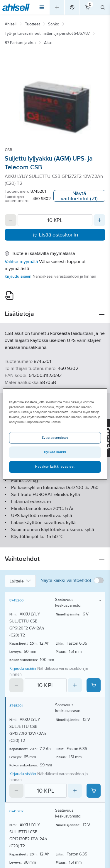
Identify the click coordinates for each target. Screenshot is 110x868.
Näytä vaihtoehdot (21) (79, 196)
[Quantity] (55, 220)
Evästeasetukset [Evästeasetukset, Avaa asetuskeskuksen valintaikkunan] (55, 438)
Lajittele (20, 581)
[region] (55, 434)
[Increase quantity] (99, 220)
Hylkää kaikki (55, 452)
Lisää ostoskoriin (55, 235)
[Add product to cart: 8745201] (94, 791)
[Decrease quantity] (11, 220)
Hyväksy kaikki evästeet (55, 467)
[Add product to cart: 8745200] (94, 685)
